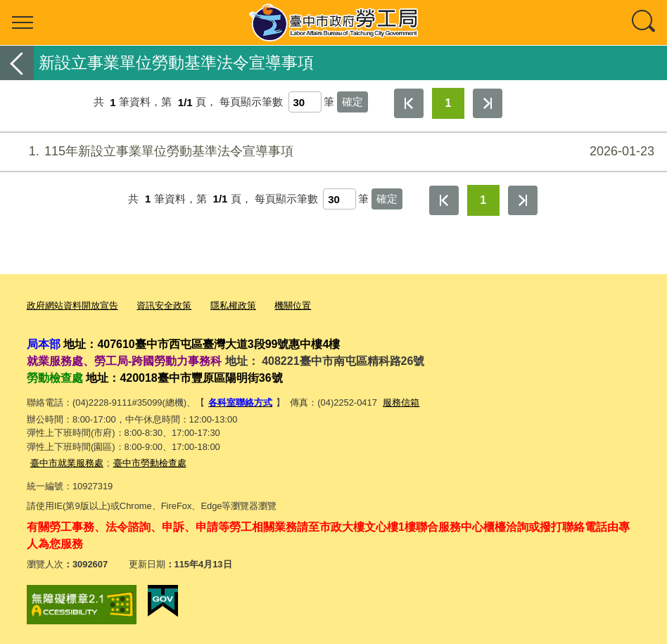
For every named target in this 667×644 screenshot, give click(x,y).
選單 (23, 22)
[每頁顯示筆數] (305, 102)
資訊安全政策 (164, 305)
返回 (17, 63)
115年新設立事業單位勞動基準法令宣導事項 (332, 152)
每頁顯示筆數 (251, 102)
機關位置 (293, 305)
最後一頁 (488, 103)
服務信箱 (401, 402)
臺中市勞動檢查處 (150, 462)
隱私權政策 (233, 305)
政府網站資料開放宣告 (72, 305)
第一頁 (409, 103)
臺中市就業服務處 (67, 462)
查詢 (644, 22)
